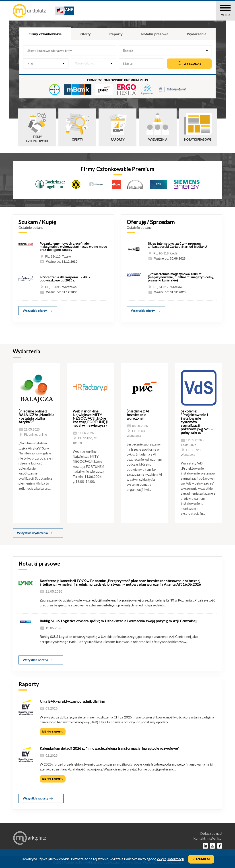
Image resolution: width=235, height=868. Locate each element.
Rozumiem (201, 859)
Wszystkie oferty (38, 311)
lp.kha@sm (215, 838)
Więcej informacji (170, 859)
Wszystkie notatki (38, 660)
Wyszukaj (189, 64)
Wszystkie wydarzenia (35, 533)
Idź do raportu (53, 732)
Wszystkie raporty (38, 798)
